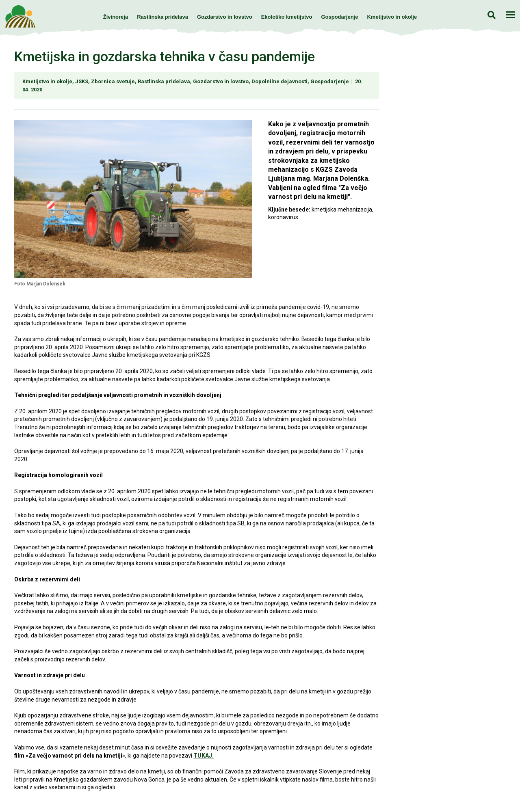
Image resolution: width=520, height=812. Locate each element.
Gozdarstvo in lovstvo (225, 17)
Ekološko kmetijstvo (287, 17)
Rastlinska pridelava (162, 17)
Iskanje (491, 15)
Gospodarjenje (339, 17)
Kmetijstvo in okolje (392, 17)
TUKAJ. (204, 756)
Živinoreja (116, 17)
